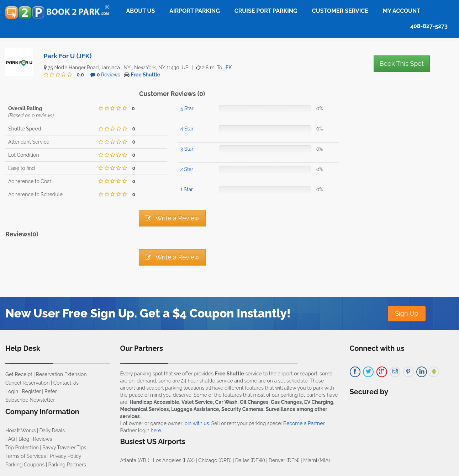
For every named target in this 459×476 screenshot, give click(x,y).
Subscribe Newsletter (30, 400)
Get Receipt (19, 374)
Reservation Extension (61, 374)
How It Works (20, 430)
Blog (24, 439)
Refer (51, 391)
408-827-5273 (429, 26)
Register (31, 391)
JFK (228, 68)
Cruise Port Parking (266, 11)
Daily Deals (52, 430)
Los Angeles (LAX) (174, 460)
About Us (141, 11)
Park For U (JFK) (68, 56)
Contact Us (66, 383)
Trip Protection (22, 448)
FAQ (10, 439)
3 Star (187, 149)
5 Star (187, 108)
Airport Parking (194, 11)
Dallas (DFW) (250, 460)
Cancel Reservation (27, 383)
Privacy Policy (66, 456)
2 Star (187, 169)
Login (12, 391)
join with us (196, 423)
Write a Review (172, 218)
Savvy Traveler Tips (64, 448)
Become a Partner (304, 423)
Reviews (109, 75)
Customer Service (340, 11)
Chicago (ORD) (215, 460)
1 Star (187, 189)
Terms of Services (26, 456)
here (156, 430)
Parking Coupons (25, 465)
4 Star (187, 129)
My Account (402, 11)
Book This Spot (402, 63)
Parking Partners (67, 465)
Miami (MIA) (316, 460)
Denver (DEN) (284, 460)
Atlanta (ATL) (135, 460)
